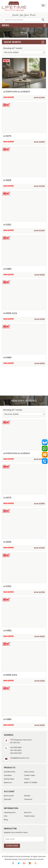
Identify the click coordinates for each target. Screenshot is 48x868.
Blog (6, 820)
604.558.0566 (16, 747)
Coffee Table (30, 775)
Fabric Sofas (29, 772)
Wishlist (27, 796)
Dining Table (9, 779)
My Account (9, 796)
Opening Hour (10, 812)
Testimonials (29, 816)
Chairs (27, 779)
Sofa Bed (8, 775)
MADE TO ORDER (31, 783)
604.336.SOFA (16, 753)
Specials (8, 799)
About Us (28, 812)
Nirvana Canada (37, 859)
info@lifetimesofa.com (20, 758)
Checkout (28, 799)
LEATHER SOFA (10, 772)
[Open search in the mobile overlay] (24, 20)
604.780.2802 (16, 750)
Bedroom (8, 783)
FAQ (6, 816)
